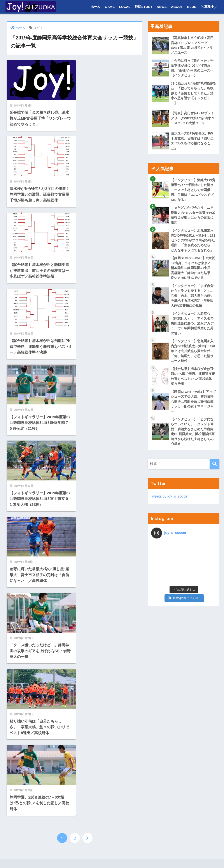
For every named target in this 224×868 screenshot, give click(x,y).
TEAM (22, 736)
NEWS (162, 7)
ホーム (95, 7)
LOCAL (125, 7)
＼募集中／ (209, 7)
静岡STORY (144, 7)
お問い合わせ (94, 856)
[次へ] (87, 450)
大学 (21, 650)
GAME (110, 7)
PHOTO (23, 669)
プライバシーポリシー (125, 856)
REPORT (24, 697)
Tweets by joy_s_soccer (170, 499)
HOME (112, 847)
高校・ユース (27, 659)
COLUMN (24, 640)
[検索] (214, 466)
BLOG (192, 7)
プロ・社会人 (27, 765)
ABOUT (177, 7)
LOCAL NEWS (28, 745)
